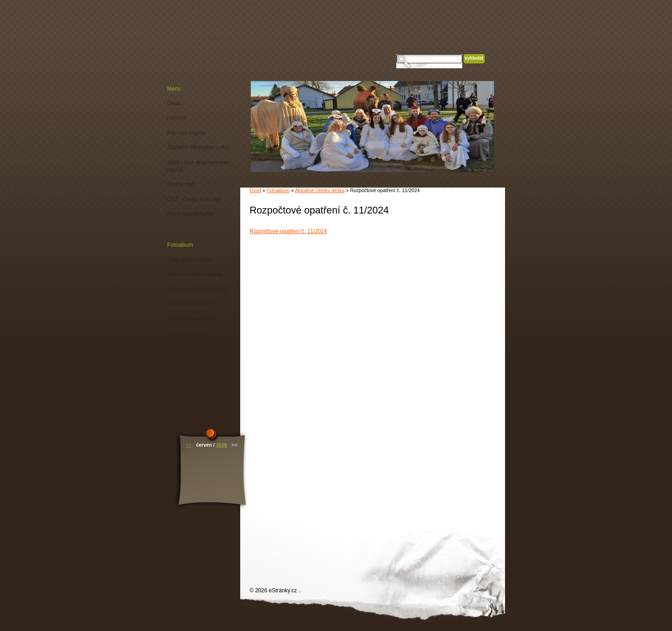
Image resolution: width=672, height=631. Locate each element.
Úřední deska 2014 (190, 378)
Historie (177, 118)
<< (189, 445)
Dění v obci (181, 184)
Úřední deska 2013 (190, 364)
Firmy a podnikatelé (191, 214)
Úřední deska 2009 (190, 304)
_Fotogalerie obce (189, 260)
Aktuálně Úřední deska (320, 190)
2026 (222, 445)
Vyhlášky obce (185, 408)
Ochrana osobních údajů (197, 290)
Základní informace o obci (199, 148)
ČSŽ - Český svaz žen (195, 199)
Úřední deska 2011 (190, 334)
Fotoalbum (278, 190)
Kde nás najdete (187, 133)
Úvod (255, 190)
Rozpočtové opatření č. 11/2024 (288, 231)
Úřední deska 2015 (190, 393)
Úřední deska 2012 (190, 349)
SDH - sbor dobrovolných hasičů (198, 166)
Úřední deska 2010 (190, 319)
